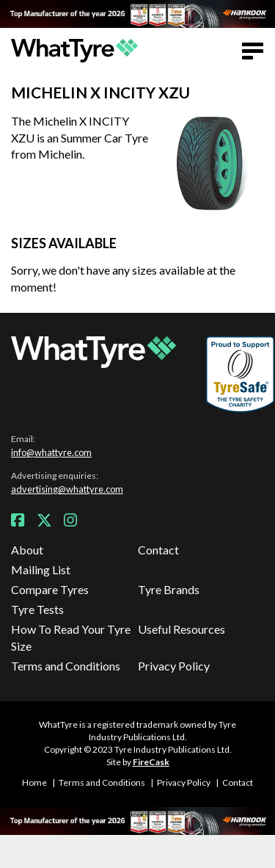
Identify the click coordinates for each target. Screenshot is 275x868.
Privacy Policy (174, 666)
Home (34, 782)
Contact (158, 550)
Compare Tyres (50, 589)
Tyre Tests (37, 609)
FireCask (151, 762)
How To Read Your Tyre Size (71, 637)
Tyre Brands (169, 589)
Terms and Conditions (66, 666)
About (27, 550)
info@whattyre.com (51, 452)
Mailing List (41, 569)
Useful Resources (181, 629)
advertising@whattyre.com (67, 489)
